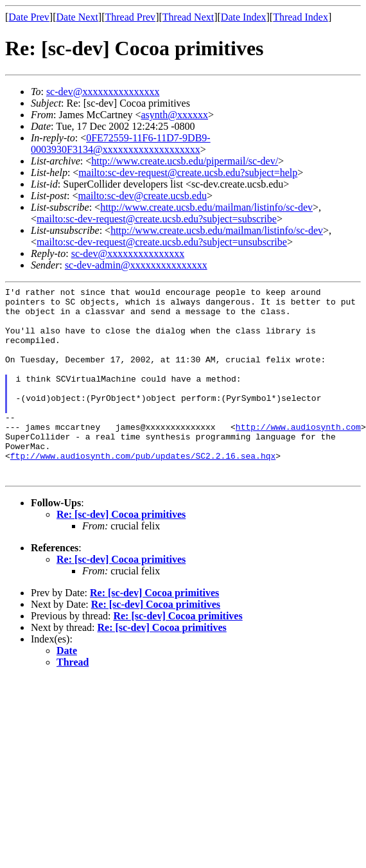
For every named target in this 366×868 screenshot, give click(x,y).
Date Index (244, 17)
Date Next (77, 17)
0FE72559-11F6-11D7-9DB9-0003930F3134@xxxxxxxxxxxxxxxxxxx (121, 144)
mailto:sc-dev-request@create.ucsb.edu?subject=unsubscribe (162, 242)
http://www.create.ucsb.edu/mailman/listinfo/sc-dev (206, 207)
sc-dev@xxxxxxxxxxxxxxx (103, 92)
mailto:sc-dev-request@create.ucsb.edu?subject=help (188, 173)
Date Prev (29, 17)
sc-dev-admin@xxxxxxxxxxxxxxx (136, 265)
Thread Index (301, 17)
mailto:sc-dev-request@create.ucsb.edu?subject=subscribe (157, 219)
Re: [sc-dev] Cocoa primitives (121, 553)
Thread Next (188, 17)
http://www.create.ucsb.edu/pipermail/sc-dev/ (185, 161)
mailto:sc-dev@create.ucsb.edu (142, 196)
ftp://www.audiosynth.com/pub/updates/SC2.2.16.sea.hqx (143, 490)
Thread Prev (130, 17)
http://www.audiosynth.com (298, 456)
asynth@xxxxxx (175, 115)
